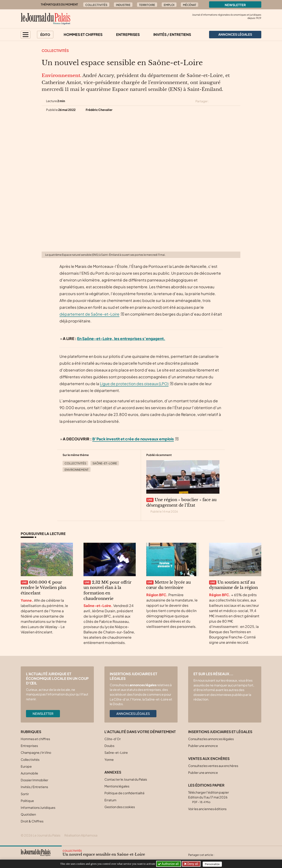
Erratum (110, 800)
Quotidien (28, 814)
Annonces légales (133, 714)
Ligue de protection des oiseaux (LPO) (134, 384)
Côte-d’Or (113, 739)
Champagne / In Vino (36, 752)
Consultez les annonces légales (211, 739)
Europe (26, 766)
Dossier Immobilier (34, 780)
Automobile (29, 773)
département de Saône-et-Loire (89, 314)
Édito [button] (45, 35)
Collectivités (96, 5)
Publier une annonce (203, 746)
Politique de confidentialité (124, 793)
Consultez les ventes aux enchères (213, 766)
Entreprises (128, 34)
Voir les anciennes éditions (207, 809)
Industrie (123, 5)
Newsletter (235, 5)
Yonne (109, 759)
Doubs (109, 746)
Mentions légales (117, 786)
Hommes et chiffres (83, 34)
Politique (27, 801)
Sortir (25, 794)
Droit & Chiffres (32, 821)
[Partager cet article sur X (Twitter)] (214, 101)
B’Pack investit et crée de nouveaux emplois (133, 439)
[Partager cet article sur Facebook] (222, 101)
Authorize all (169, 864)
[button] (26, 35)
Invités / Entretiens (172, 34)
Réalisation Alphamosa (81, 835)
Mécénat (190, 5)
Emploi (169, 5)
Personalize (213, 864)
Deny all (193, 864)
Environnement (77, 470)
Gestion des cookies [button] (120, 807)
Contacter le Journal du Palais (126, 779)
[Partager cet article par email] (237, 101)
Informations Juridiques (38, 807)
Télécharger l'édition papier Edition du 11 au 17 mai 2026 (209, 797)
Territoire (147, 5)
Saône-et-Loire (105, 463)
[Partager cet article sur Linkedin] (230, 101)
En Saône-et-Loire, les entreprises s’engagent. (121, 338)
